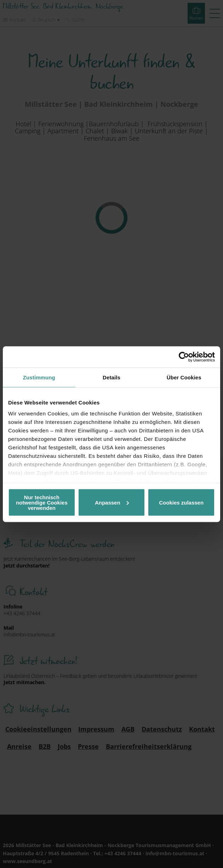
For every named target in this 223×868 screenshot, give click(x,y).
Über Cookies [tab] (184, 377)
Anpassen (112, 502)
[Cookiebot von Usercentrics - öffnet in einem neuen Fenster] (184, 357)
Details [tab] (111, 377)
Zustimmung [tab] (39, 377)
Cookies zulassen (181, 502)
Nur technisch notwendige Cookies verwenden (42, 502)
